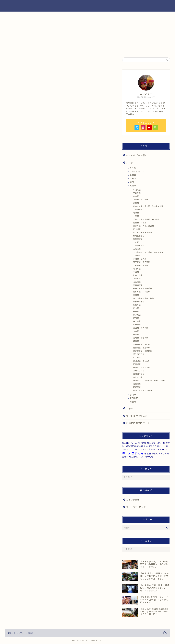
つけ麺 (165, 446)
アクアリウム (128, 449)
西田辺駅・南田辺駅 (142, 361)
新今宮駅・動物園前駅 (143, 288)
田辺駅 (136, 335)
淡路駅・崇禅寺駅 (141, 328)
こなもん (164, 449)
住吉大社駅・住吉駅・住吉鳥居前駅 (148, 206)
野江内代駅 (138, 377)
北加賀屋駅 (138, 209)
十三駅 (136, 216)
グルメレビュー (137, 172)
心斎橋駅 (137, 282)
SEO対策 (142, 443)
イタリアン (149, 457)
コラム (130, 409)
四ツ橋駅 (137, 229)
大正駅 (136, 242)
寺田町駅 (137, 269)
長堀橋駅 (137, 384)
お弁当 (125, 457)
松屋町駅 (137, 305)
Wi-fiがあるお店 (143, 449)
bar (136, 443)
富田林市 (134, 398)
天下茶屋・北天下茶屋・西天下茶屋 (148, 252)
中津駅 (136, 196)
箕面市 (133, 402)
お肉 (128, 15)
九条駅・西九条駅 (141, 200)
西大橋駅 (137, 358)
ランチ (19, 15)
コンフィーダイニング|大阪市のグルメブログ (88, 6)
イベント (155, 449)
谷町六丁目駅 (139, 371)
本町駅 (136, 295)
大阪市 (133, 186)
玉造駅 (136, 331)
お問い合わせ (133, 500)
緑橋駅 (136, 341)
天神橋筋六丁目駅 (141, 265)
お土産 (148, 454)
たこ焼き (157, 446)
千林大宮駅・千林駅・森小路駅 (146, 219)
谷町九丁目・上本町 (142, 367)
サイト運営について (137, 416)
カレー (46, 15)
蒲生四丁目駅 (139, 354)
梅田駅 (136, 318)
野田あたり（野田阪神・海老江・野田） (150, 381)
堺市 (132, 182)
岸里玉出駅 (138, 275)
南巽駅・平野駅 (140, 223)
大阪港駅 (137, 249)
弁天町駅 (137, 279)
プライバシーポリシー (137, 507)
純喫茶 (73, 15)
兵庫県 (133, 175)
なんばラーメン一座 (156, 443)
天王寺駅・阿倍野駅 (142, 262)
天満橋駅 (137, 255)
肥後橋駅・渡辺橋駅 (142, 348)
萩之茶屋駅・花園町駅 (143, 351)
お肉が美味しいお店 (134, 446)
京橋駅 (136, 203)
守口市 (133, 395)
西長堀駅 (137, 364)
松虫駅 (136, 308)
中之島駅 (137, 190)
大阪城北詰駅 (139, 246)
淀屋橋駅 (137, 325)
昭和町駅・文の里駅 (142, 292)
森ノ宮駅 (137, 321)
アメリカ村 (164, 454)
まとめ (133, 168)
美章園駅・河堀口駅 (142, 344)
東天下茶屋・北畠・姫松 (144, 298)
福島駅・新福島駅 (141, 338)
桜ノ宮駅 (137, 315)
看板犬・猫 (156, 15)
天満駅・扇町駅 (140, 259)
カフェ (101, 15)
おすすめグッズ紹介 (137, 155)
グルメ (130, 163)
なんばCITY (128, 443)
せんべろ (148, 446)
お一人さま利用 (133, 453)
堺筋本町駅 (138, 239)
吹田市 (133, 179)
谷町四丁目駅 (139, 374)
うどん (155, 454)
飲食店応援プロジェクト (139, 423)
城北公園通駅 (139, 236)
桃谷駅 (136, 311)
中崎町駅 (137, 193)
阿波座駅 (137, 387)
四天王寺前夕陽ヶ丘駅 (143, 232)
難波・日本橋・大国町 (143, 390)
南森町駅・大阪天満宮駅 (144, 226)
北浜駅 (136, 213)
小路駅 (136, 272)
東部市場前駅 (139, 302)
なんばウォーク (136, 457)
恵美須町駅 (138, 285)
